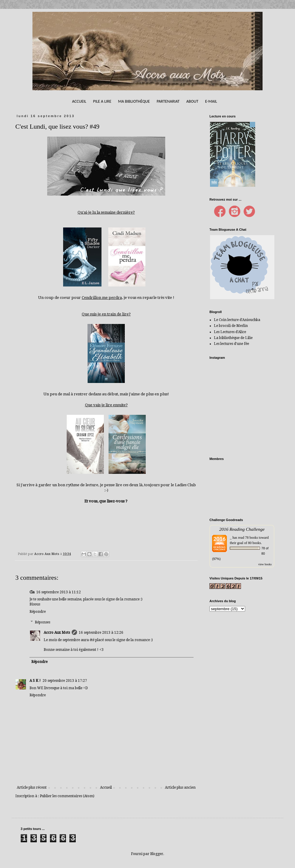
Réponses (42, 622)
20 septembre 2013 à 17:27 (65, 681)
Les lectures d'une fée (231, 344)
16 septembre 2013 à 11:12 (59, 592)
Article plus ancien (180, 787)
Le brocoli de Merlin (231, 326)
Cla (32, 592)
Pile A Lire (102, 101)
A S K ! (35, 681)
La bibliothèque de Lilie (233, 338)
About (192, 101)
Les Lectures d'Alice (230, 332)
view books (265, 564)
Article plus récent (32, 787)
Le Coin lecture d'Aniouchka (237, 320)
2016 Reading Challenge (242, 529)
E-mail (211, 101)
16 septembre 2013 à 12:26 (101, 633)
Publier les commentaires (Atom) (67, 796)
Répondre (38, 612)
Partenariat (168, 101)
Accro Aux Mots (57, 633)
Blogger (157, 854)
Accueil (79, 101)
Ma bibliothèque (134, 101)
